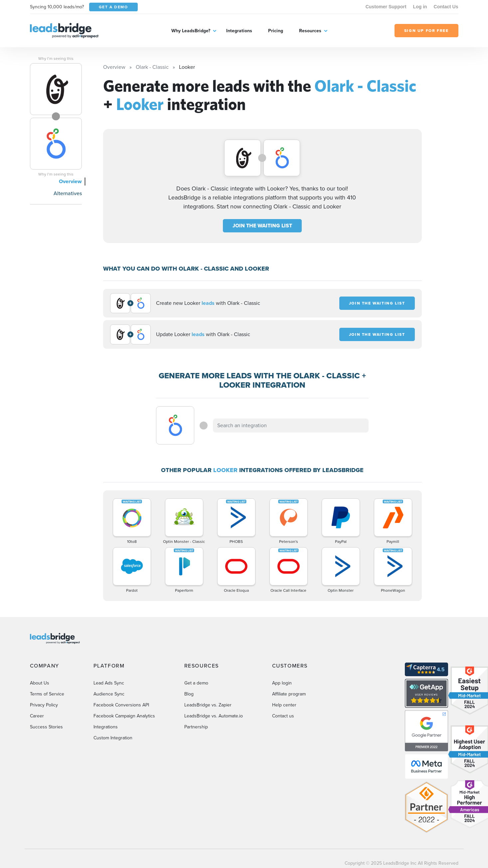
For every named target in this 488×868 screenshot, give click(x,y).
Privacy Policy (44, 705)
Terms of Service (47, 694)
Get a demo (196, 683)
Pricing (276, 31)
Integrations (239, 31)
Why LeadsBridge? (191, 31)
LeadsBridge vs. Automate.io (214, 716)
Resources (310, 31)
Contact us (283, 716)
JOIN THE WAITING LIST (262, 226)
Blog (189, 694)
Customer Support (386, 7)
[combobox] (291, 426)
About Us (40, 683)
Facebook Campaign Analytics (124, 716)
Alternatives (68, 193)
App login (282, 683)
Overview (70, 181)
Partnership (196, 727)
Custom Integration (113, 738)
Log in (420, 7)
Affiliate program (289, 694)
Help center (284, 705)
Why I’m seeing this (56, 59)
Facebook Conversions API (121, 705)
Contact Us (446, 7)
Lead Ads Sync (109, 683)
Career (37, 716)
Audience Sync (109, 694)
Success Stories (46, 727)
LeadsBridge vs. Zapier (208, 705)
